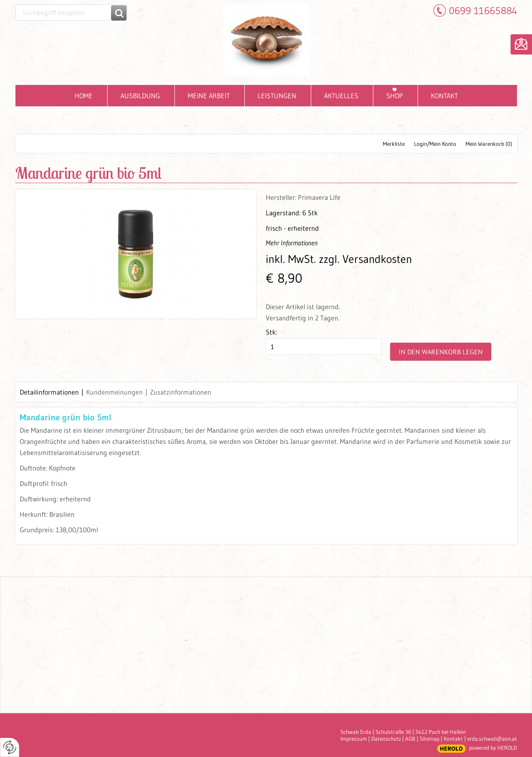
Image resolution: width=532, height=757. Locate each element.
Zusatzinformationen (181, 392)
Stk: (271, 332)
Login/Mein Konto (435, 144)
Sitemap (430, 739)
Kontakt (453, 739)
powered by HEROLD (493, 748)
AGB (410, 739)
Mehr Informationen (292, 243)
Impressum (354, 739)
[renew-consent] (10, 747)
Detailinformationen (49, 392)
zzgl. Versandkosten (365, 259)
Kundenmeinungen (114, 392)
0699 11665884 (483, 11)
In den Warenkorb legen (441, 352)
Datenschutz (386, 739)
